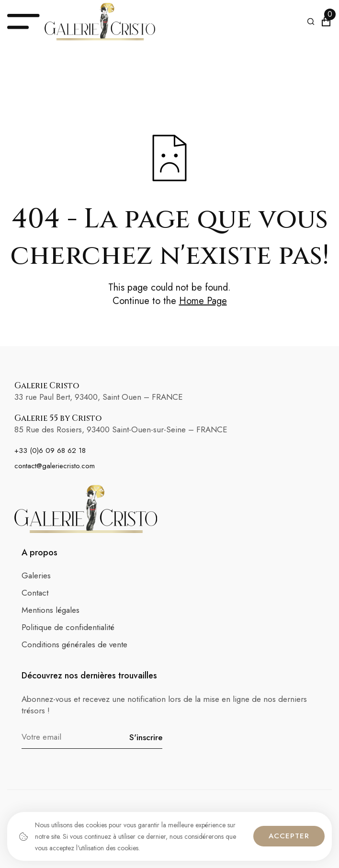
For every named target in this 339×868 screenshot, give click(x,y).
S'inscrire (146, 737)
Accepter (289, 836)
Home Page (203, 301)
